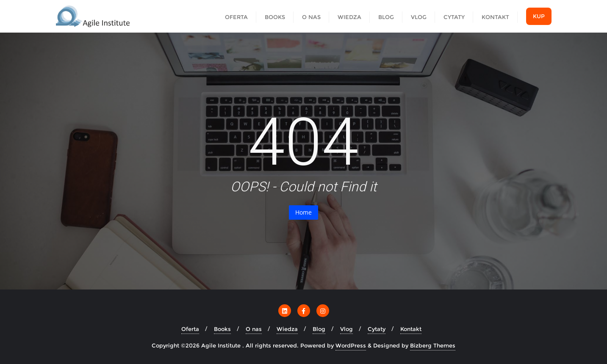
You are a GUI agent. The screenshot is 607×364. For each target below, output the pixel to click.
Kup (539, 16)
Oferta (190, 329)
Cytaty (377, 329)
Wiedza (287, 329)
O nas (254, 329)
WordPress (351, 345)
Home (303, 212)
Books (222, 329)
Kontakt (411, 329)
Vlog (346, 329)
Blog (319, 329)
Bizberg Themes (433, 345)
